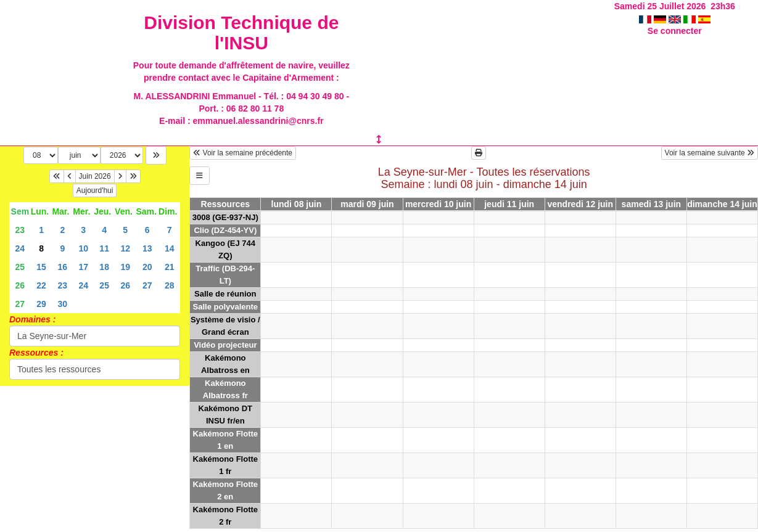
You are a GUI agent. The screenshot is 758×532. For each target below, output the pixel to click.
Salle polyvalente (226, 307)
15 (41, 267)
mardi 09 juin (367, 204)
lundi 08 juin (297, 204)
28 (170, 285)
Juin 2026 (95, 176)
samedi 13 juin (651, 204)
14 (170, 248)
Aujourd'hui (95, 190)
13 (147, 248)
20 (147, 267)
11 (104, 248)
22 (41, 285)
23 (20, 230)
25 (20, 267)
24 (20, 248)
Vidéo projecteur (225, 345)
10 (83, 248)
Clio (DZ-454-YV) (225, 230)
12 (125, 248)
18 (104, 267)
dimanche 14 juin (722, 204)
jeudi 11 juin (509, 204)
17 (83, 267)
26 (20, 285)
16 (63, 267)
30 (63, 304)
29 (41, 304)
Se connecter (675, 31)
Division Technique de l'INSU (241, 33)
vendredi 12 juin (580, 204)
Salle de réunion (225, 294)
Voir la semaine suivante (710, 153)
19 (125, 267)
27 (147, 285)
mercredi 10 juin (438, 204)
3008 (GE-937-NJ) (225, 217)
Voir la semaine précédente (243, 153)
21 (170, 267)
